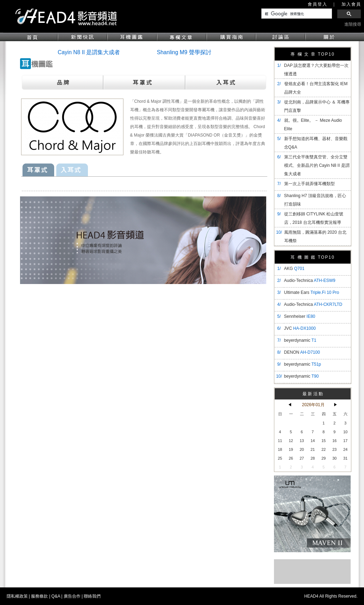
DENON (302, 352)
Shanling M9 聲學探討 (184, 52)
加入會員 (351, 4)
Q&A (56, 596)
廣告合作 (72, 596)
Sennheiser (300, 316)
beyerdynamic (300, 340)
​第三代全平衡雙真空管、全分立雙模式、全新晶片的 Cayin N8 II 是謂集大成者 (317, 165)
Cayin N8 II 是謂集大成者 (89, 52)
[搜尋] (296, 14)
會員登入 (318, 4)
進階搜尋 (353, 24)
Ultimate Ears (312, 292)
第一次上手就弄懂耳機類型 (309, 184)
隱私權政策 (17, 596)
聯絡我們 (92, 596)
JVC (300, 328)
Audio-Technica (310, 281)
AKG (294, 269)
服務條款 (39, 596)
